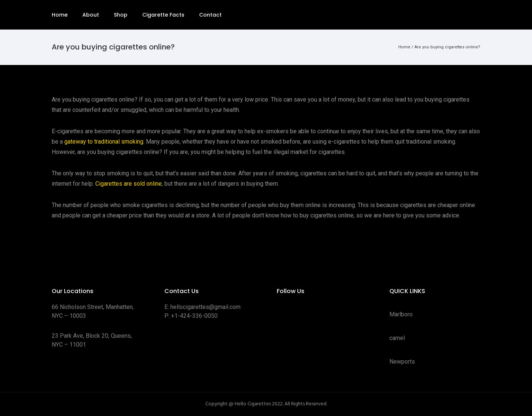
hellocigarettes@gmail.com (205, 307)
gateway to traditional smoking (104, 142)
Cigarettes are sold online (129, 184)
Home (60, 15)
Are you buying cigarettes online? (447, 47)
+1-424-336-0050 (194, 316)
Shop (121, 15)
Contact (210, 15)
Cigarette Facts (163, 15)
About (91, 15)
